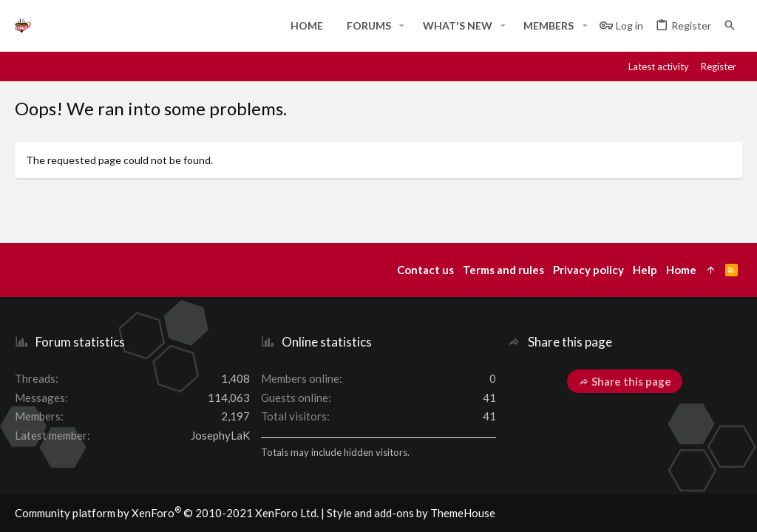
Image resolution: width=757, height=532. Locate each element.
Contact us (425, 270)
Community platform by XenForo (167, 513)
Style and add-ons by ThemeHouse (411, 513)
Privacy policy (588, 270)
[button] (402, 26)
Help (645, 270)
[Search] (730, 25)
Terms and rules (503, 270)
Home (681, 270)
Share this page (625, 381)
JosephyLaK (220, 435)
